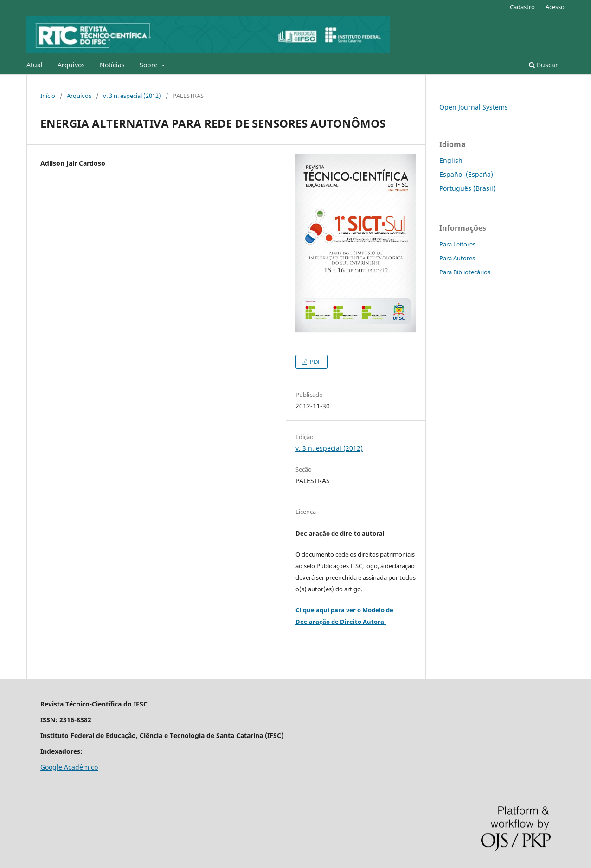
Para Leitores (457, 244)
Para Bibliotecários (465, 272)
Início (48, 96)
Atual (35, 65)
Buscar (543, 65)
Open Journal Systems (474, 107)
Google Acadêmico (69, 767)
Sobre (150, 65)
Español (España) (466, 174)
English (451, 160)
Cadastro (522, 7)
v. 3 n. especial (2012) (132, 96)
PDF (315, 362)
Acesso (555, 7)
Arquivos (71, 65)
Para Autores (457, 258)
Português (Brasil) (467, 188)
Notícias (112, 65)
